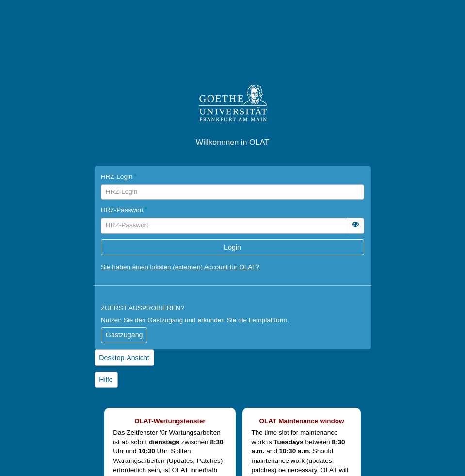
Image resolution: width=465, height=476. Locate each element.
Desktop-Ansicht (124, 358)
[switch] (355, 226)
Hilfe (106, 380)
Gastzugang (124, 335)
